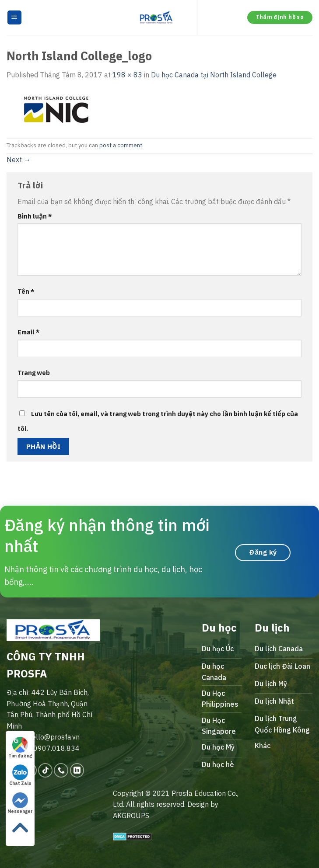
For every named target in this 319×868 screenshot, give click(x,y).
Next (19, 160)
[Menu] (15, 18)
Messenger (20, 803)
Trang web (34, 373)
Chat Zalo (20, 775)
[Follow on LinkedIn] (77, 770)
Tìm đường (20, 748)
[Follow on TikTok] (45, 770)
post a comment (121, 145)
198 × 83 (127, 75)
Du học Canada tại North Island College (214, 75)
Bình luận (35, 216)
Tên (26, 291)
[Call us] (61, 770)
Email (29, 332)
